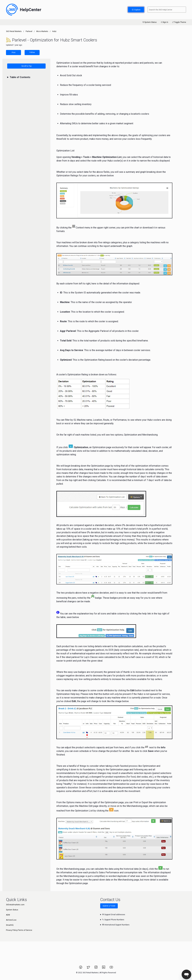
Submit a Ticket (109, 906)
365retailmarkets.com (15, 905)
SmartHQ (10, 925)
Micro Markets (42, 31)
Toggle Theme (179, 22)
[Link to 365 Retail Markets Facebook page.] (81, 968)
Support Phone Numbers (113, 920)
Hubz (54, 31)
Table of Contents (20, 77)
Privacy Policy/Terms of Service (19, 930)
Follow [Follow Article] (32, 52)
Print (14, 53)
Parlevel (29, 31)
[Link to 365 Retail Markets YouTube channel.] (111, 968)
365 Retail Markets (14, 31)
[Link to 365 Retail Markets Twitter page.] (89, 968)
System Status (149, 22)
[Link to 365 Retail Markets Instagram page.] (96, 968)
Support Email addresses (114, 915)
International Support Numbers (116, 925)
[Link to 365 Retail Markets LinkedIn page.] (104, 968)
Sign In (164, 22)
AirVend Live (11, 920)
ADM (8, 915)
